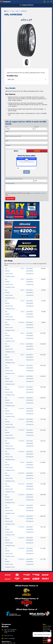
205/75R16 (21, 451)
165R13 (22, 258)
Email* (7, 141)
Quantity (36, 127)
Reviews (45, 621)
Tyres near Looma (6, 636)
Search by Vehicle (47, 594)
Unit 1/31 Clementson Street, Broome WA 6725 (10, 599)
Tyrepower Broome (26, 5)
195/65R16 (21, 408)
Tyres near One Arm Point (8, 638)
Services (45, 608)
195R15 (22, 322)
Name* (7, 132)
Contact (45, 615)
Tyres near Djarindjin (7, 633)
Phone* (13, 136)
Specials (45, 613)
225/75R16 (21, 516)
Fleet (44, 617)
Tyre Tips (45, 601)
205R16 (22, 430)
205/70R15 (21, 355)
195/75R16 (21, 419)
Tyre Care (45, 599)
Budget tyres (5, 642)
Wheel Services (46, 612)
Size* (7, 127)
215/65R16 (21, 473)
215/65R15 (21, 365)
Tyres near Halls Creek (7, 634)
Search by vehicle (26, 231)
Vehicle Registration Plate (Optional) (14, 179)
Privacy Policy (33, 193)
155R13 (22, 247)
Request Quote (10, 199)
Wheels (45, 603)
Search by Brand (47, 597)
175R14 (22, 279)
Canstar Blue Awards (7, 640)
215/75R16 (21, 494)
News (44, 619)
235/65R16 (21, 527)
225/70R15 (21, 387)
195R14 (22, 311)
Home (7, 11)
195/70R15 (21, 333)
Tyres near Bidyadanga (7, 631)
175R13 (22, 268)
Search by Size (46, 595)
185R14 (22, 301)
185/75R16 (21, 398)
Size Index (4, 629)
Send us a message (9, 606)
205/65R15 (21, 344)
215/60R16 (21, 462)
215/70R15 (21, 376)
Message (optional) (10, 183)
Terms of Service (42, 193)
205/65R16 (21, 441)
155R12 (22, 236)
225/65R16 (21, 505)
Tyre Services (46, 610)
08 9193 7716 (9, 603)
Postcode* (8, 145)
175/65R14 (21, 290)
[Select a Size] (26, 79)
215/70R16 (21, 484)
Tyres (44, 592)
